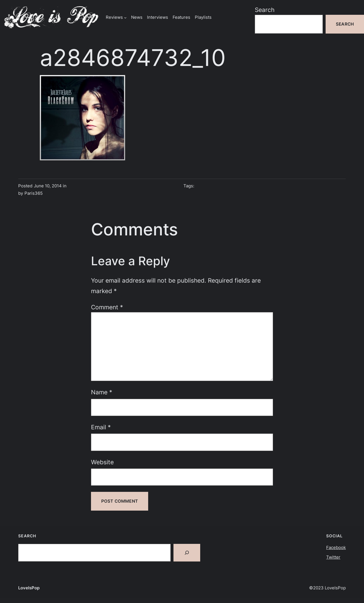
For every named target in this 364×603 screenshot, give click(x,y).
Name (102, 392)
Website (102, 462)
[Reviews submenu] (125, 17)
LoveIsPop (29, 588)
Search (265, 10)
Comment (107, 307)
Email (101, 427)
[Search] (187, 553)
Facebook (336, 547)
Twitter (333, 557)
